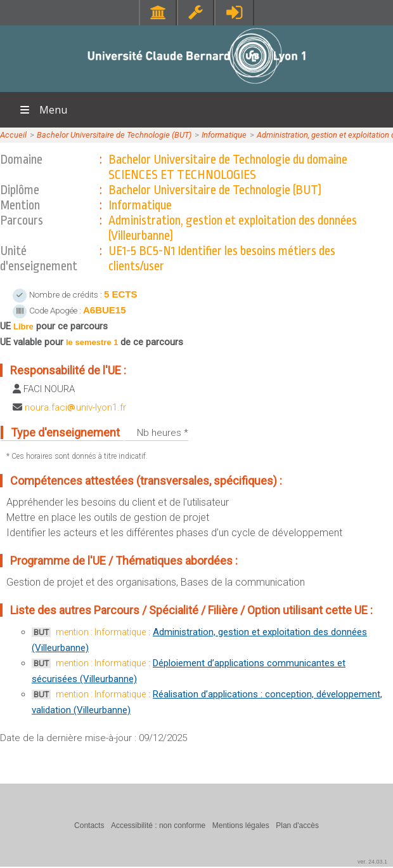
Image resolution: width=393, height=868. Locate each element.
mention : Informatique (101, 632)
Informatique (224, 135)
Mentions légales (241, 825)
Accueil (13, 135)
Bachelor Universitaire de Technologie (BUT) (114, 135)
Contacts (89, 825)
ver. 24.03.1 (372, 862)
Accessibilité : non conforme (158, 825)
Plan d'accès (297, 825)
